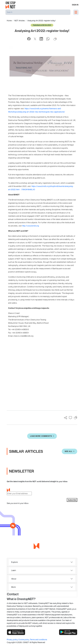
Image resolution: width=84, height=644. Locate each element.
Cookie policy (24, 639)
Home (9, 21)
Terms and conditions (38, 639)
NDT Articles (20, 21)
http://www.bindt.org (31, 226)
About (14, 579)
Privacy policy (13, 639)
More (13, 587)
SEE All (69, 451)
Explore (14, 562)
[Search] (38, 12)
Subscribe (72, 500)
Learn (14, 570)
